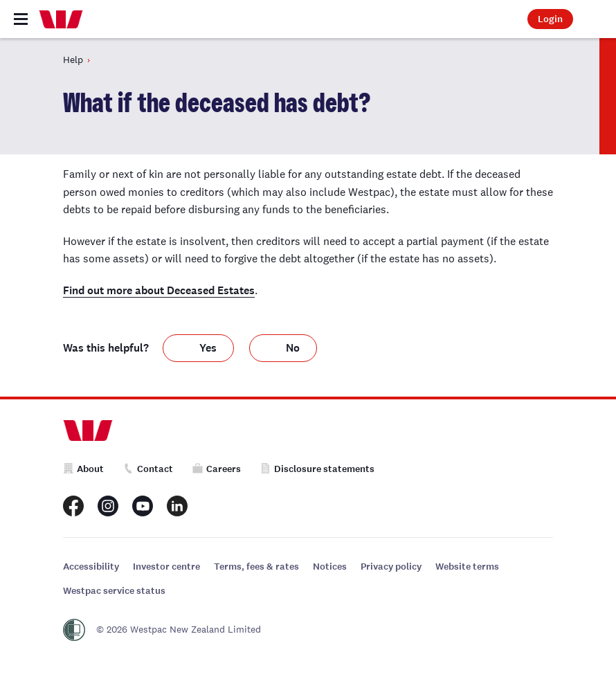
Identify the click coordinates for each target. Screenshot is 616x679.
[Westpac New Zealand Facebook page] (73, 506)
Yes (208, 348)
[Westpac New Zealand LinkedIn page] (177, 506)
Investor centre (166, 567)
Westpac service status (114, 591)
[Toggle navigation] (21, 19)
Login (550, 19)
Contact (148, 469)
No (293, 348)
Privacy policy (391, 567)
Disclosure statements (317, 469)
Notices (330, 567)
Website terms (467, 567)
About (83, 469)
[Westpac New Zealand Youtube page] (143, 506)
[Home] (61, 19)
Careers (217, 469)
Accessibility (91, 567)
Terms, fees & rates (256, 567)
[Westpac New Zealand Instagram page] (108, 506)
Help (73, 60)
